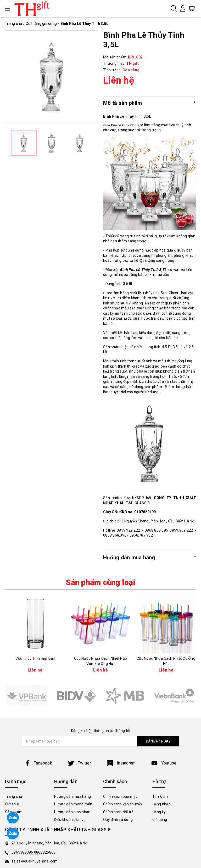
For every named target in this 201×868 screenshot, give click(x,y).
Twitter (79, 763)
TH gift (132, 63)
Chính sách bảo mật (120, 796)
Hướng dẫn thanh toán (73, 804)
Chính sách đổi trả (118, 812)
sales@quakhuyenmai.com (35, 861)
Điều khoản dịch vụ (70, 820)
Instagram (121, 763)
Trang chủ (13, 796)
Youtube (164, 763)
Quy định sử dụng (118, 820)
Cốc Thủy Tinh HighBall (35, 658)
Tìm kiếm (160, 796)
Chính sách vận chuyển (122, 804)
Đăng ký (159, 812)
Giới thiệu (13, 804)
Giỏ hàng (160, 820)
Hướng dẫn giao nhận (72, 812)
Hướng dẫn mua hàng (73, 796)
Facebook (38, 763)
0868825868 (45, 852)
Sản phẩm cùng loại (100, 582)
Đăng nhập (161, 804)
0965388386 (23, 852)
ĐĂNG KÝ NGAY (158, 741)
